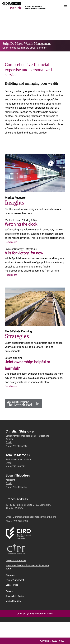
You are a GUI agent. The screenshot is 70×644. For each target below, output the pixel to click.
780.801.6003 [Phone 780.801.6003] (57, 641)
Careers (9, 591)
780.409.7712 (19, 466)
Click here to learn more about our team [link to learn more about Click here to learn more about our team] (25, 48)
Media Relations (14, 601)
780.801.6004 (19, 487)
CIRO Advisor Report (16, 561)
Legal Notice (12, 585)
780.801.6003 (19, 446)
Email (9, 442)
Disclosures (11, 575)
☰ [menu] (66, 6)
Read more (11, 242)
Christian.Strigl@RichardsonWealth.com (34, 517)
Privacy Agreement (15, 580)
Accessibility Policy (15, 596)
